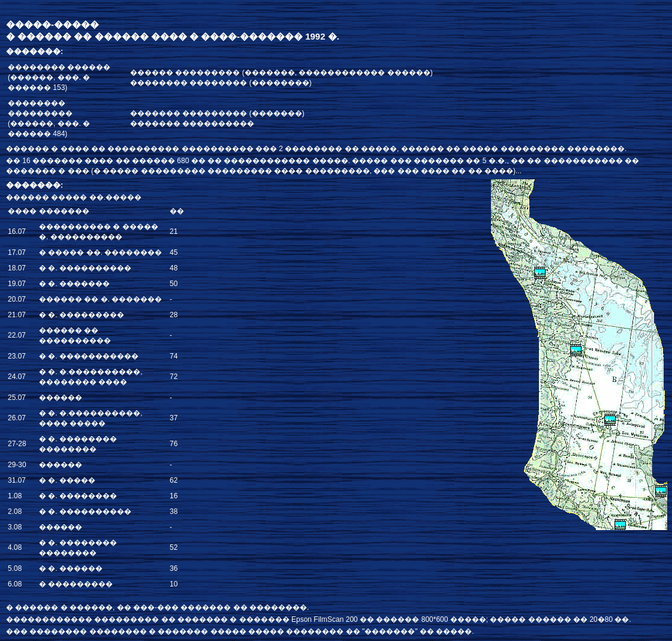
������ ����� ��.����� (74, 197)
